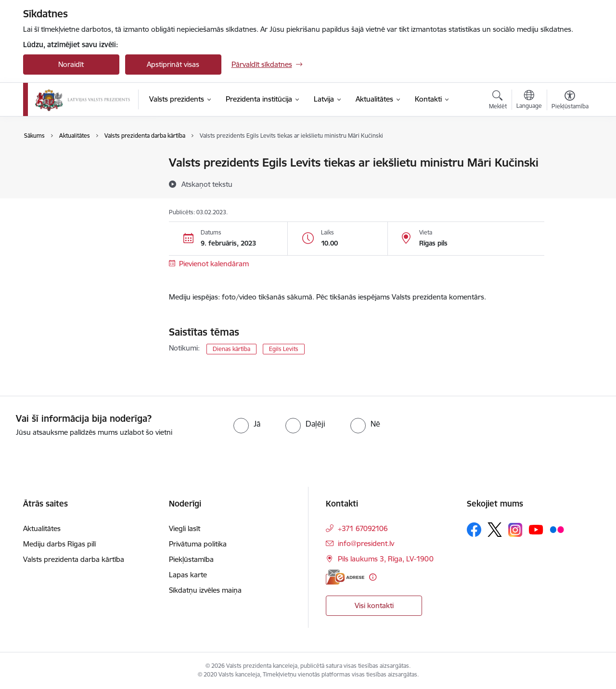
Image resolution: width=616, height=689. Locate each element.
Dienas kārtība (231, 349)
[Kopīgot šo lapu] (569, 183)
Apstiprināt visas (173, 64)
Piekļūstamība (191, 559)
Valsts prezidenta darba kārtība (84, 180)
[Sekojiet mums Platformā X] (495, 530)
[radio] (247, 424)
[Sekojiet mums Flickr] (557, 529)
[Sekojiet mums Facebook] (474, 530)
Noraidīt (71, 64)
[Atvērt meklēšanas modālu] (498, 101)
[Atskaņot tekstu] (207, 184)
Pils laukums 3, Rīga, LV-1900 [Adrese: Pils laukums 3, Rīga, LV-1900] (386, 559)
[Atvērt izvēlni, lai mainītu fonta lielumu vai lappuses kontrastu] (570, 101)
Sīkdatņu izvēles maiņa (205, 590)
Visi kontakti (374, 605)
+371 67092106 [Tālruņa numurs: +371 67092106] (363, 528)
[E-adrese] (345, 577)
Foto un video (56, 197)
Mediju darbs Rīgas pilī (59, 544)
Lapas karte (188, 575)
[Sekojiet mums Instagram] (515, 530)
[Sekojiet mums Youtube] (536, 529)
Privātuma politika (198, 544)
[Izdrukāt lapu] (569, 159)
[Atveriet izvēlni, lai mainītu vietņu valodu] (529, 101)
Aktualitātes (52, 163)
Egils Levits (284, 349)
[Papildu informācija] (373, 577)
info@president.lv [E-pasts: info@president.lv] (366, 543)
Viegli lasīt (185, 528)
